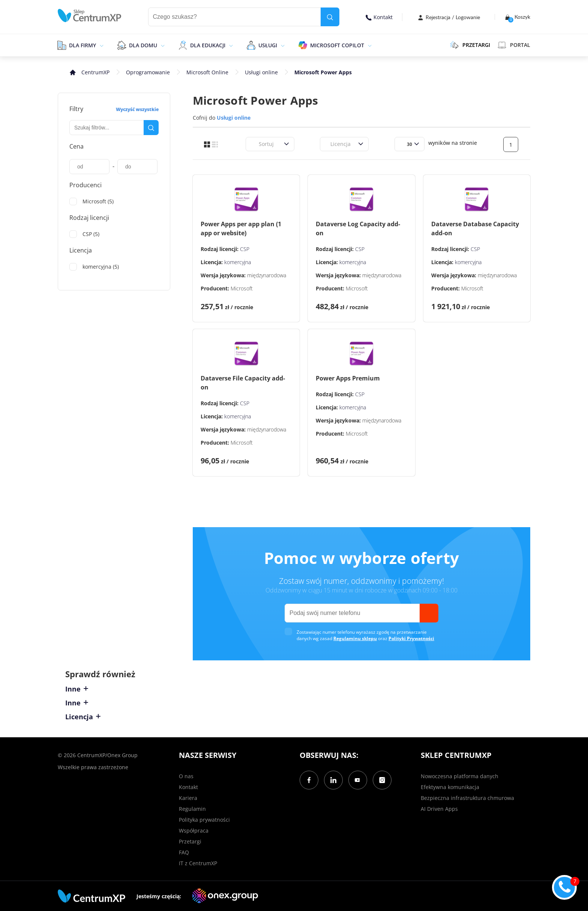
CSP (245, 249)
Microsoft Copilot (337, 45)
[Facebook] (309, 780)
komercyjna (238, 262)
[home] (90, 16)
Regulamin (192, 809)
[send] (429, 613)
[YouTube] (358, 780)
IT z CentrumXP (198, 863)
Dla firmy (82, 45)
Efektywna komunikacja (450, 787)
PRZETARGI (470, 45)
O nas (186, 776)
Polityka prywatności (204, 820)
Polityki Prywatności (411, 638)
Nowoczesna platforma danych (460, 776)
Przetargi (190, 841)
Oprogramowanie (148, 72)
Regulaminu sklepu (355, 638)
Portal (514, 45)
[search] (330, 17)
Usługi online (261, 72)
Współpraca (194, 831)
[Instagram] (382, 780)
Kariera (188, 798)
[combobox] (254, 144)
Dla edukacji (208, 45)
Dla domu (143, 45)
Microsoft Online (207, 72)
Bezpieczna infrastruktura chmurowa (467, 798)
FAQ (184, 852)
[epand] (101, 45)
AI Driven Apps (439, 809)
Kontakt (379, 17)
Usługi (268, 45)
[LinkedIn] (333, 780)
